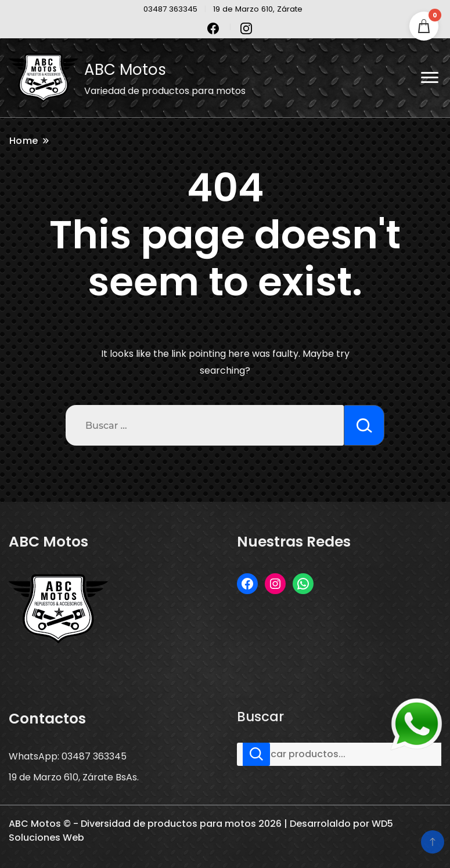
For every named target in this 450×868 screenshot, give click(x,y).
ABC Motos (125, 70)
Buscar (260, 717)
